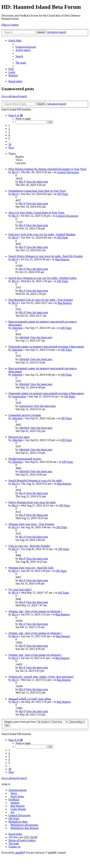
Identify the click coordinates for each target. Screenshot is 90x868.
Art (12, 812)
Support (15, 803)
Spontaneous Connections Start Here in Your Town (37, 191)
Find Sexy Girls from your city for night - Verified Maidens (42, 234)
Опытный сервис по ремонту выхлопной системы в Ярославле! (46, 347)
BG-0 (15, 172)
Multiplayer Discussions (24, 825)
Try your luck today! (20, 589)
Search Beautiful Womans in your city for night (35, 480)
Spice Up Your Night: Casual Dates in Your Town (36, 213)
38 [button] (10, 144)
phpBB (19, 853)
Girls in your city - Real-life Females (29, 546)
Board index (15, 834)
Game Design (18, 809)
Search (41, 32)
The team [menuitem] (21, 63)
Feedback (14, 800)
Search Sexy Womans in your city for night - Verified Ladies (42, 278)
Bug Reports (62, 259)
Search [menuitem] (19, 56)
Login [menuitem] (12, 72)
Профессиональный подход (25, 459)
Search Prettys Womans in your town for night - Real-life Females (46, 256)
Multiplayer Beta (18, 822)
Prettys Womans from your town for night (32, 502)
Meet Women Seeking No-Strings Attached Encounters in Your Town (47, 169)
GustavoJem (19, 396)
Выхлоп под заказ (19, 437)
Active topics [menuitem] (23, 50)
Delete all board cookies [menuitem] (22, 840)
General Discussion (68, 172)
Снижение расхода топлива (25, 415)
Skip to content (10, 25)
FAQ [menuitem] (11, 69)
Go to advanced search (14, 96)
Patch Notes (17, 796)
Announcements (18, 790)
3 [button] (9, 132)
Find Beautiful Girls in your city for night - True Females (41, 300)
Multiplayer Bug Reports (25, 828)
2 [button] (9, 129)
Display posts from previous (28, 722)
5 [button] (9, 138)
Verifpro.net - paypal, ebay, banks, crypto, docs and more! (41, 677)
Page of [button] (15, 115)
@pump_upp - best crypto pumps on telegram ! (35, 611)
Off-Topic (63, 194)
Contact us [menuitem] (14, 847)
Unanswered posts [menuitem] (26, 47)
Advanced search (56, 32)
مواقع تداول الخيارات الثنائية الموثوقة (30, 699)
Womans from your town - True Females (31, 524)
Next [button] (11, 148)
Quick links (15, 41)
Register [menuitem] (13, 75)
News (14, 793)
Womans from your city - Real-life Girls (31, 568)
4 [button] (9, 135)
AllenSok (17, 328)
